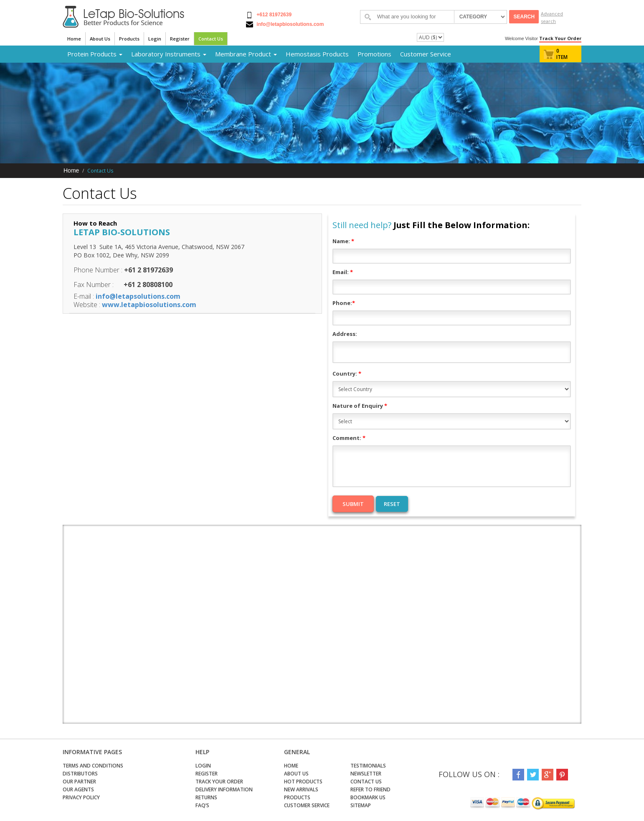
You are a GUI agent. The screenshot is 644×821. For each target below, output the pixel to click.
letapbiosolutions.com (159, 305)
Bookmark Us (368, 797)
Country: (347, 374)
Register (180, 39)
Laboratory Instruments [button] (169, 54)
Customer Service (426, 54)
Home (74, 39)
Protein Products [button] (95, 54)
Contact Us (211, 39)
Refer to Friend (370, 789)
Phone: (344, 303)
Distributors (80, 774)
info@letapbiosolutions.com (289, 24)
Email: (343, 272)
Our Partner (79, 782)
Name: (343, 241)
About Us (100, 39)
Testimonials (368, 766)
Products (129, 39)
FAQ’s (202, 805)
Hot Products (303, 782)
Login (155, 39)
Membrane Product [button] (246, 54)
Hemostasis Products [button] (317, 54)
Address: (345, 334)
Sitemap (361, 805)
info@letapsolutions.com (138, 296)
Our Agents (78, 789)
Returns (206, 797)
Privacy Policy (81, 797)
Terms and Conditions (93, 766)
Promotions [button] (374, 54)
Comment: (349, 438)
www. (112, 305)
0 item (562, 54)
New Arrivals (301, 789)
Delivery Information (224, 789)
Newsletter (366, 774)
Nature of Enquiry (360, 406)
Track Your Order (560, 38)
